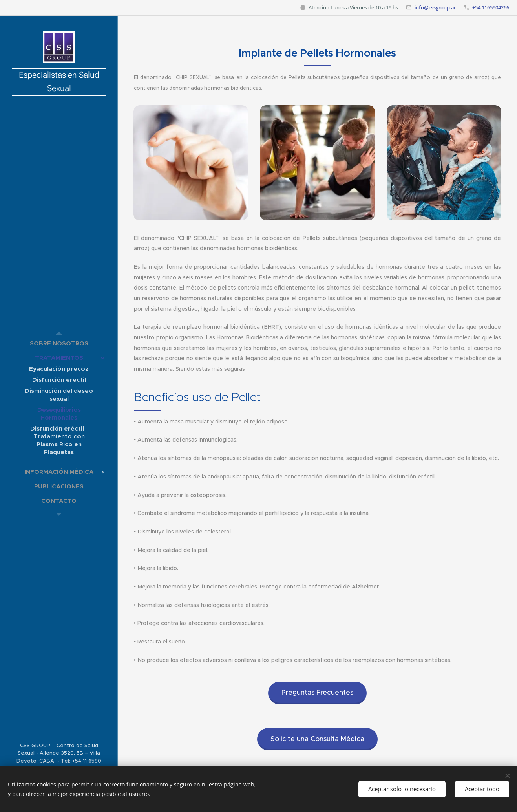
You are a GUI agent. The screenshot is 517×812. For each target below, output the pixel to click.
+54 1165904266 (491, 7)
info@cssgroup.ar (435, 7)
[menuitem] (59, 343)
